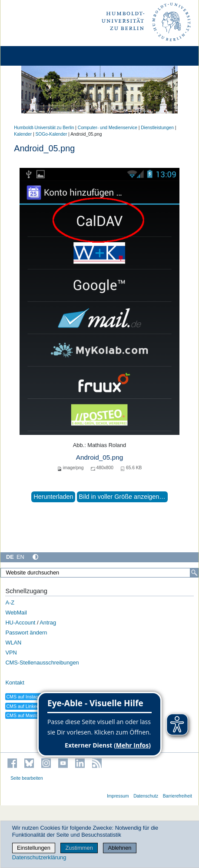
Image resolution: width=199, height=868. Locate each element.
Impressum (118, 796)
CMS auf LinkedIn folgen (32, 706)
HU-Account (20, 623)
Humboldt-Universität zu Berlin (44, 128)
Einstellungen (34, 848)
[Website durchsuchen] (99, 573)
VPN (11, 653)
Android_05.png (99, 457)
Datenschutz (146, 796)
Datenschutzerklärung (39, 857)
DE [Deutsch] (10, 557)
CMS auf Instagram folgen (33, 697)
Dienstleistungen (157, 128)
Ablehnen (119, 848)
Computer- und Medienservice (108, 128)
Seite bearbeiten (27, 778)
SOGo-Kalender (51, 134)
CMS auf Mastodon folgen (33, 715)
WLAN (13, 643)
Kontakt (15, 683)
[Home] (31, 56)
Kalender (23, 134)
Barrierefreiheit (177, 796)
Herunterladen (53, 497)
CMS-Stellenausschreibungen (42, 663)
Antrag (48, 623)
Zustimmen (79, 848)
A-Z (10, 603)
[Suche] (194, 573)
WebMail (16, 613)
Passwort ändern (26, 633)
